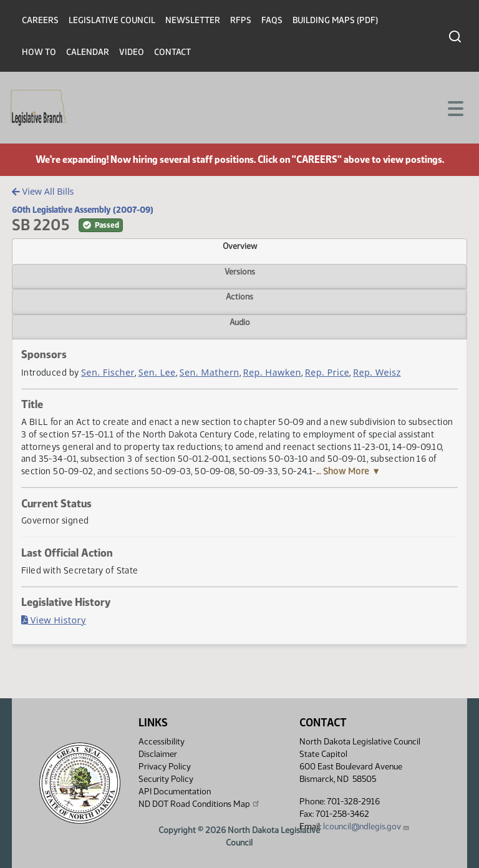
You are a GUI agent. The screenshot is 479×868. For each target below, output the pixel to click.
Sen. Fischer (108, 372)
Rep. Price (327, 372)
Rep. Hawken (272, 372)
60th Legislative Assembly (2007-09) (83, 210)
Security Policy (166, 779)
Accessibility (162, 742)
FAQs (272, 20)
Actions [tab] (239, 296)
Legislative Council (112, 20)
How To (39, 52)
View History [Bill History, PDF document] (54, 620)
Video (132, 52)
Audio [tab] (240, 322)
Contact (172, 52)
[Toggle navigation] (455, 107)
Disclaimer (158, 754)
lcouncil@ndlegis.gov (366, 827)
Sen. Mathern (210, 372)
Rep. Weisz (377, 372)
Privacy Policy (165, 767)
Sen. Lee (157, 372)
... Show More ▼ (349, 471)
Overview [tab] (240, 246)
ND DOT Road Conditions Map (200, 804)
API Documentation (175, 792)
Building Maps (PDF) (335, 20)
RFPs (241, 20)
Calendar (88, 52)
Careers (40, 20)
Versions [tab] (240, 271)
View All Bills (43, 191)
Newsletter (193, 20)
